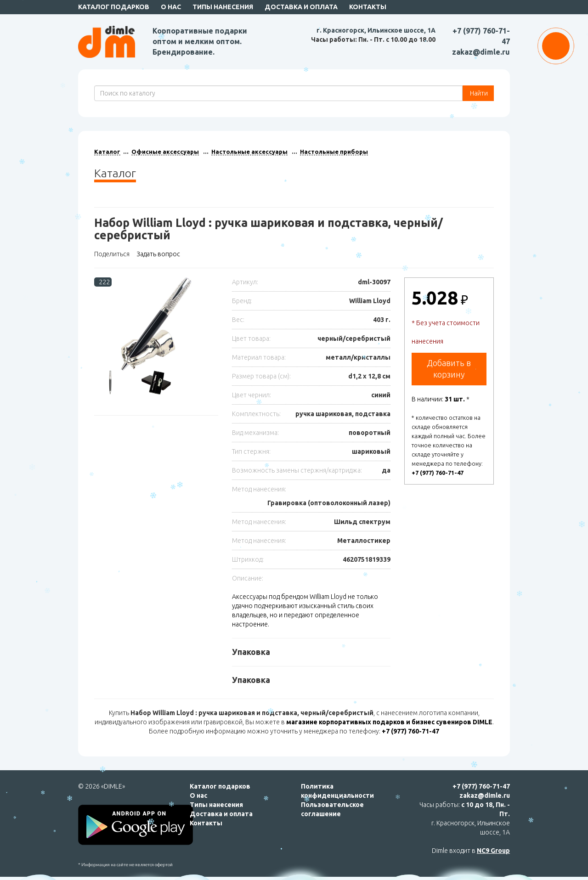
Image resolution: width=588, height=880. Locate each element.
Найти (478, 93)
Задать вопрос (158, 254)
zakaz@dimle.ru (481, 52)
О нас (171, 7)
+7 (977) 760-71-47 (438, 473)
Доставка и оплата (301, 7)
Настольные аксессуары (249, 152)
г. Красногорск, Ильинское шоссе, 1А (376, 30)
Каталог (107, 152)
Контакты (368, 7)
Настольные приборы (334, 152)
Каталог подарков (114, 7)
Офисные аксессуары (165, 152)
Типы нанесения (223, 7)
